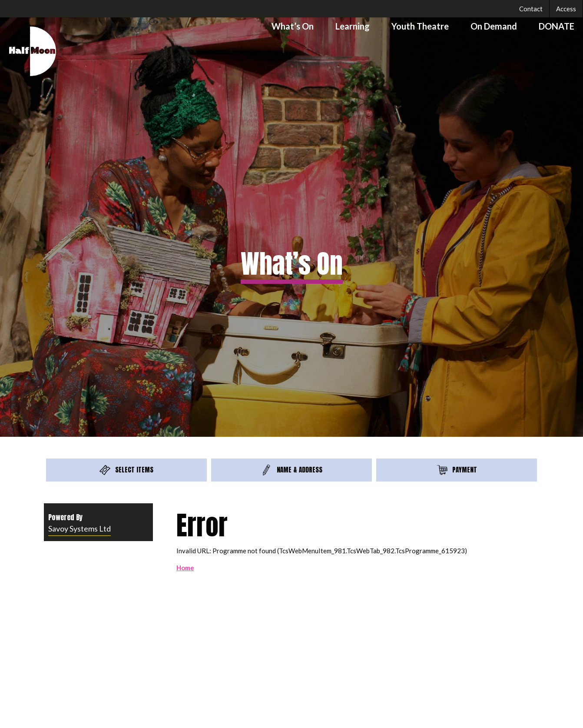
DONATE (556, 26)
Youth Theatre (420, 26)
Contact (531, 9)
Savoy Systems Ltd (79, 529)
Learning (353, 26)
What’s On (293, 26)
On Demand (494, 26)
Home (185, 568)
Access (566, 9)
